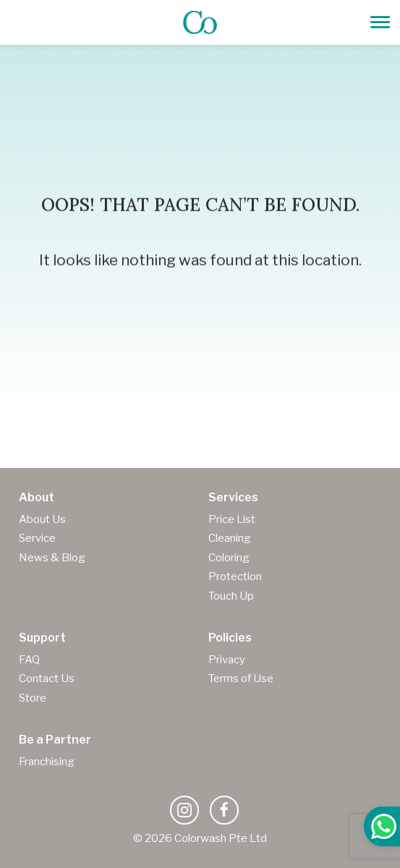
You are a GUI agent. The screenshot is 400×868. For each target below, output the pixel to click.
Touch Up (231, 596)
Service (37, 538)
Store (33, 698)
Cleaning (230, 538)
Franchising (47, 762)
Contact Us (47, 678)
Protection (235, 576)
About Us (42, 519)
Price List (232, 519)
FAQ (29, 660)
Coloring (229, 558)
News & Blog (52, 558)
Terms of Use (241, 678)
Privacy (227, 660)
